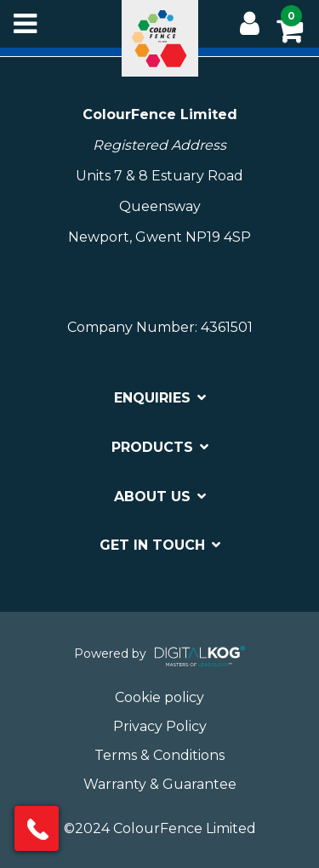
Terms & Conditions (159, 755)
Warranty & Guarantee (160, 784)
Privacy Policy (160, 726)
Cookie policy (159, 697)
